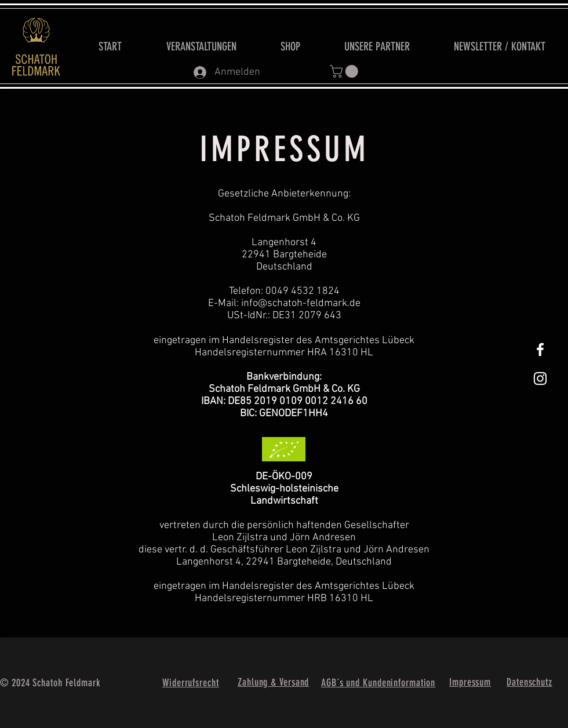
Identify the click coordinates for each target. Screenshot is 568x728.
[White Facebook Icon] (540, 350)
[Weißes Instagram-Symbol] (540, 378)
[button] (345, 71)
